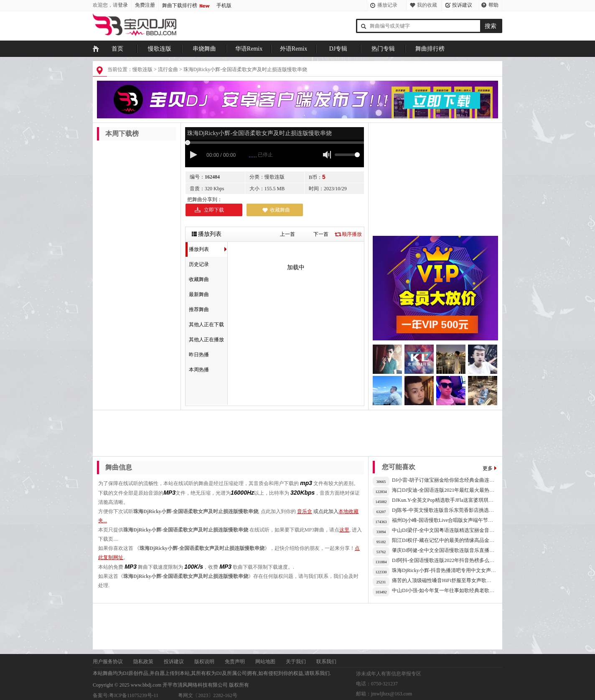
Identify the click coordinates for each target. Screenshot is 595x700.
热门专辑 (383, 49)
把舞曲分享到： (205, 199)
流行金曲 (168, 69)
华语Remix (249, 49)
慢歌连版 (160, 49)
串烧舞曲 (204, 49)
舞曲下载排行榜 (180, 5)
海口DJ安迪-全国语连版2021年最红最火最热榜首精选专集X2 (459, 490)
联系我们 (326, 662)
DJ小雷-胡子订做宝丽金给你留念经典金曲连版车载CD (452, 480)
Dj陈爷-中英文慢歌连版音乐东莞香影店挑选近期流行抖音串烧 (460, 510)
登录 (123, 5)
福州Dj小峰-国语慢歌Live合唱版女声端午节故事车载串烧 (455, 520)
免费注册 (145, 5)
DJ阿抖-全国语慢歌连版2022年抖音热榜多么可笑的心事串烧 (458, 560)
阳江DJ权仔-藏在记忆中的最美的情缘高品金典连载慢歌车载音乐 (463, 540)
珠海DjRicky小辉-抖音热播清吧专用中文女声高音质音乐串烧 (459, 570)
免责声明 (235, 662)
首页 (117, 49)
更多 (488, 468)
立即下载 (214, 210)
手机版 (224, 5)
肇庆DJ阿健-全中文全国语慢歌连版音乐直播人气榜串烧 (453, 550)
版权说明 (204, 662)
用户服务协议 (108, 662)
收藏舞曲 (280, 210)
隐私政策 (143, 662)
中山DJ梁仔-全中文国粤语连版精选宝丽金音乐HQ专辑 (452, 530)
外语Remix (294, 49)
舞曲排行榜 (430, 49)
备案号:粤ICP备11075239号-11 (126, 695)
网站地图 (265, 662)
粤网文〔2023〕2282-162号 (208, 695)
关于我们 (296, 662)
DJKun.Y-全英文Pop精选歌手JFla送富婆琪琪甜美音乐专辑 (455, 500)
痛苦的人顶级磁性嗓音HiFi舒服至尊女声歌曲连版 (447, 580)
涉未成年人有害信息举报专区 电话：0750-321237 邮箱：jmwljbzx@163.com (389, 684)
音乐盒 (305, 511)
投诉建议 (462, 5)
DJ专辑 (338, 49)
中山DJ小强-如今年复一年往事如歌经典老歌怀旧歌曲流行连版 (461, 590)
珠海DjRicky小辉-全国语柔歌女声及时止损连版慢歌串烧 (245, 69)
